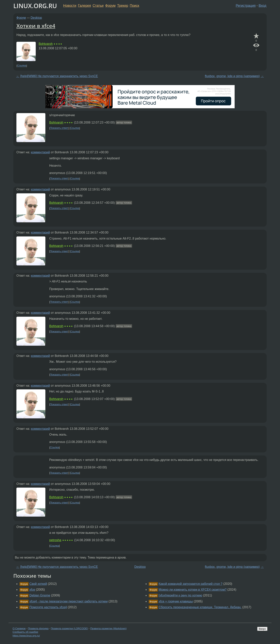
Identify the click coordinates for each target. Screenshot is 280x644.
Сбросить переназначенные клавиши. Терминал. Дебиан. (200, 607)
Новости (70, 6)
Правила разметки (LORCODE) (69, 628)
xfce (32, 590)
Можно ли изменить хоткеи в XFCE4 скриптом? (192, 590)
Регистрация (246, 6)
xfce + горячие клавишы (176, 601)
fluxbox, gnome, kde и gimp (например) (232, 76)
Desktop (36, 18)
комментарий (40, 152)
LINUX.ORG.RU (35, 6)
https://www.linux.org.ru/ (26, 636)
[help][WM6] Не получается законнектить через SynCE (59, 76)
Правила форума (38, 628)
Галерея (84, 6)
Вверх (262, 629)
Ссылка (22, 66)
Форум (110, 6)
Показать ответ (59, 128)
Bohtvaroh (46, 44)
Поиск (134, 6)
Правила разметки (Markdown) (108, 628)
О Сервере (19, 628)
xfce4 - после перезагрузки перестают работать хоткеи (68, 601)
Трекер (123, 6)
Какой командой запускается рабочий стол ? (190, 584)
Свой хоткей (38, 584)
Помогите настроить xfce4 (48, 607)
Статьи (98, 6)
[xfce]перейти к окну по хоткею (180, 595)
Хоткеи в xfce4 (36, 26)
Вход (262, 6)
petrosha (55, 540)
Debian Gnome (40, 595)
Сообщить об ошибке (25, 632)
